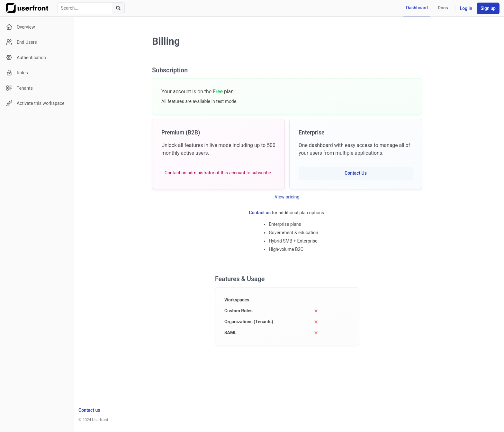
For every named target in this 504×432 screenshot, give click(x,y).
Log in (466, 8)
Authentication (26, 57)
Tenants (19, 88)
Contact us (260, 213)
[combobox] (91, 8)
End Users (21, 42)
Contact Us (356, 173)
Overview (20, 27)
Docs (443, 8)
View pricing (287, 197)
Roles (17, 73)
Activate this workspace (35, 103)
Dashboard (417, 8)
